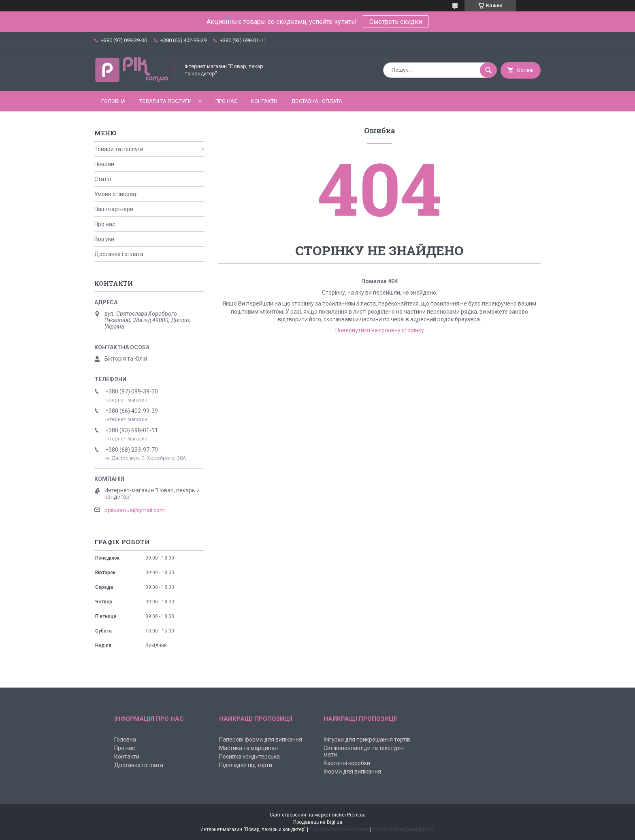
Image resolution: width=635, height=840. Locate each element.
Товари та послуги (165, 101)
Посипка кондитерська (249, 757)
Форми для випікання (352, 772)
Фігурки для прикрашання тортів (367, 740)
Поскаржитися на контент (339, 829)
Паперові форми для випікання (261, 740)
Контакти (264, 101)
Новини (104, 164)
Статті (103, 179)
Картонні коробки (347, 763)
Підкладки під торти (246, 765)
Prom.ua (356, 815)
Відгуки (104, 239)
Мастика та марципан (248, 748)
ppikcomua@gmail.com (135, 510)
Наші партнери (114, 209)
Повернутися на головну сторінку (380, 330)
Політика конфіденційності (404, 829)
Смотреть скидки (396, 22)
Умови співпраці (116, 194)
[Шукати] (488, 70)
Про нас (226, 101)
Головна (113, 101)
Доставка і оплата (317, 101)
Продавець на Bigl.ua (318, 822)
